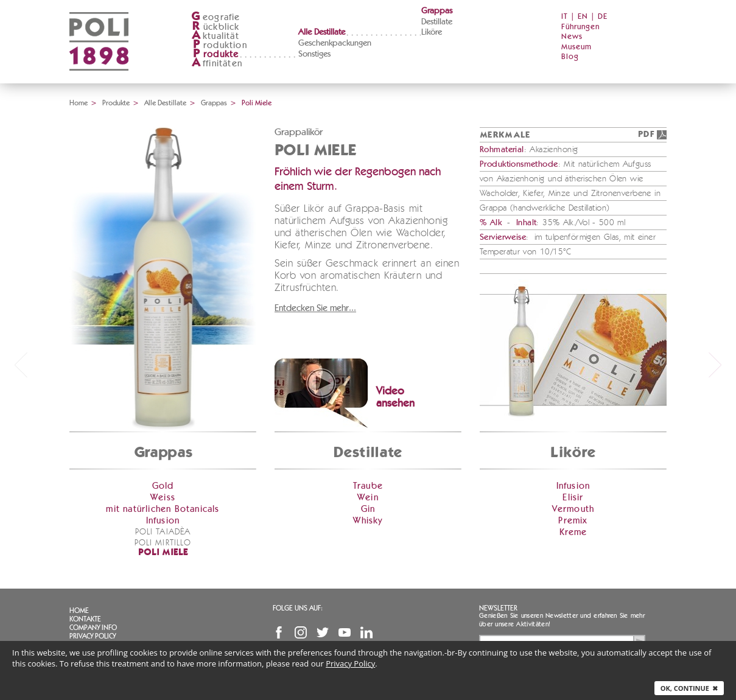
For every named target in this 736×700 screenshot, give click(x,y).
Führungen (580, 27)
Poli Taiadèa (163, 532)
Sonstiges (314, 54)
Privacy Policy (93, 636)
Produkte (116, 103)
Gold (163, 486)
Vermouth (573, 509)
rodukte (215, 54)
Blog (570, 57)
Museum (577, 47)
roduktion (219, 45)
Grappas (437, 11)
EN (583, 17)
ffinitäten (217, 64)
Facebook (279, 632)
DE (603, 17)
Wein (368, 498)
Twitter (323, 632)
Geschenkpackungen (335, 43)
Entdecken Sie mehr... (315, 308)
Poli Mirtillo (163, 543)
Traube (368, 486)
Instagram (301, 632)
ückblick (216, 27)
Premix (573, 521)
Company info (93, 628)
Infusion (163, 521)
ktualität (215, 36)
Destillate (437, 22)
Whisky (368, 521)
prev (21, 365)
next (715, 365)
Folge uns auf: (298, 608)
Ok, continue (689, 688)
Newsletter (498, 608)
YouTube (345, 632)
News (572, 37)
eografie (216, 17)
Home (79, 103)
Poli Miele (163, 553)
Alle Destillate (322, 32)
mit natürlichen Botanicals (163, 509)
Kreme (573, 532)
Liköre (432, 32)
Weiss (163, 498)
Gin (368, 509)
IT (565, 17)
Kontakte (85, 619)
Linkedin (366, 632)
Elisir (573, 498)
